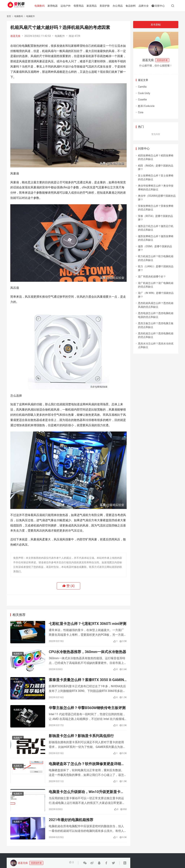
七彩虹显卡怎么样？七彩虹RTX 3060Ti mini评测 (88, 625)
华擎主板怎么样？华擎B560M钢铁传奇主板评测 (87, 714)
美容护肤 (109, 6)
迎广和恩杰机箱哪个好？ (152, 277)
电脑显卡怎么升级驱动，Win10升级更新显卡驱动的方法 (86, 803)
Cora (141, 112)
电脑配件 (60, 36)
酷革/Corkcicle (146, 106)
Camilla (142, 87)
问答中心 (163, 6)
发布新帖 (156, 25)
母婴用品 (83, 6)
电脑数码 (44, 6)
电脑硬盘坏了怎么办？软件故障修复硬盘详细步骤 (87, 774)
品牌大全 (148, 6)
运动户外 (70, 6)
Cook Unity (144, 93)
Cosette (142, 100)
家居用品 (96, 6)
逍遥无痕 (15, 36)
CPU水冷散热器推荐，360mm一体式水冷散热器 (87, 654)
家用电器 (57, 6)
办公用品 (122, 6)
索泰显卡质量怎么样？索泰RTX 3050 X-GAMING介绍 (88, 684)
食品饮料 (135, 6)
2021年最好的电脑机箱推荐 (71, 833)
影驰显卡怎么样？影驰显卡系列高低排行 (81, 744)
